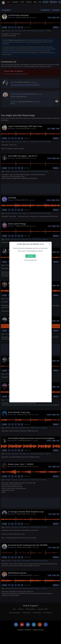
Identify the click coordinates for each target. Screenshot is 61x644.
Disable (30, 256)
